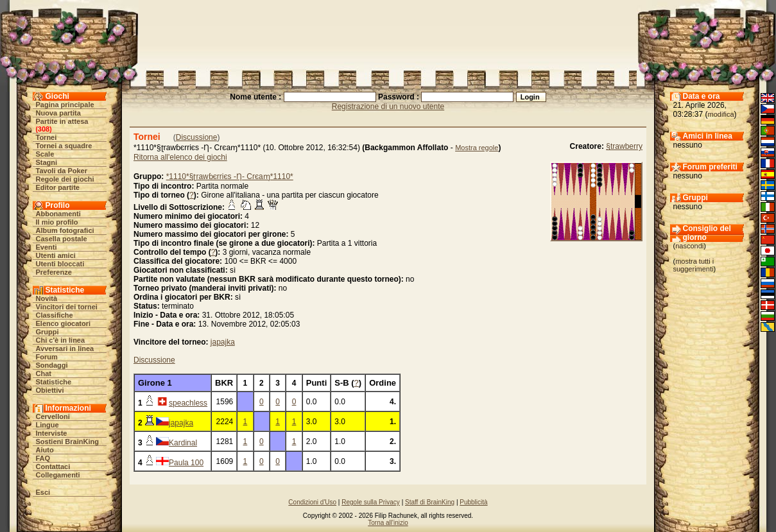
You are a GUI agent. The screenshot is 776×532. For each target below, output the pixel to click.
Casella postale (62, 239)
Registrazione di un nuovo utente (388, 107)
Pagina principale (65, 105)
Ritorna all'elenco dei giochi (180, 157)
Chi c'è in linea (61, 340)
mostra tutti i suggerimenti (694, 265)
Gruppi (47, 332)
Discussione (197, 137)
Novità (47, 298)
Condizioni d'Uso (312, 502)
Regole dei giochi (65, 179)
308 (44, 129)
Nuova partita (58, 113)
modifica (721, 114)
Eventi (47, 247)
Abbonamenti (58, 214)
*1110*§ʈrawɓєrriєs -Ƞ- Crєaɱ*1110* (230, 176)
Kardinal (183, 443)
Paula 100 (186, 463)
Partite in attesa (62, 121)
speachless (188, 403)
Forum (47, 357)
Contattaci (53, 467)
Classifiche (55, 315)
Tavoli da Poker (62, 171)
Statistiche (54, 382)
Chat (44, 373)
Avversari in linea (65, 348)
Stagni (47, 162)
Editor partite (58, 187)
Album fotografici (65, 230)
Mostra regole (477, 148)
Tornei (47, 137)
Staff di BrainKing (430, 502)
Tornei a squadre (64, 146)
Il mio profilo (57, 222)
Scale (45, 154)
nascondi (689, 246)
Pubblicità (473, 502)
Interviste (52, 433)
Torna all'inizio (388, 523)
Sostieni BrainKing (67, 442)
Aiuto (45, 450)
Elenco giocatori (64, 323)
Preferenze (54, 272)
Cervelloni (53, 416)
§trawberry (624, 146)
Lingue (47, 425)
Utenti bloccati (60, 264)
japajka (223, 342)
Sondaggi (52, 365)
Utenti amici (56, 255)
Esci (43, 492)
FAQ (43, 458)
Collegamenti (58, 475)
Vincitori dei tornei (67, 307)
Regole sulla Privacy (371, 502)
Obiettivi (50, 390)
